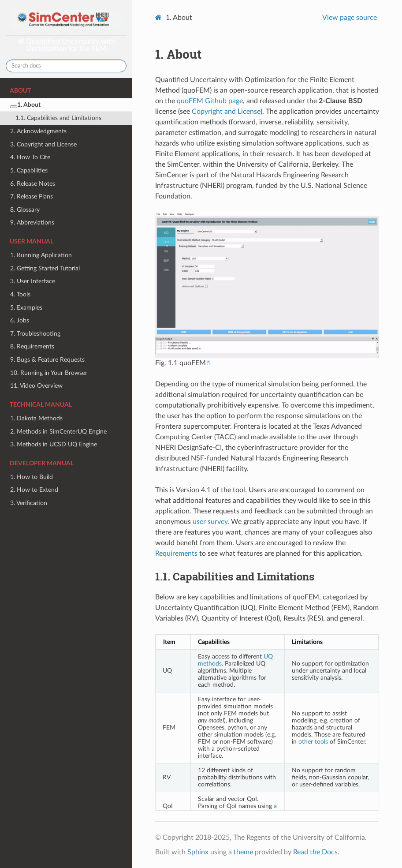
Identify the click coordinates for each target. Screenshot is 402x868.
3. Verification (29, 503)
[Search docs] (66, 66)
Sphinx (198, 852)
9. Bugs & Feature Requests (47, 360)
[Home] (160, 17)
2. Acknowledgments (38, 131)
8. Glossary (25, 210)
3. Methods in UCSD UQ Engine (54, 444)
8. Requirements (32, 346)
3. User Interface (33, 281)
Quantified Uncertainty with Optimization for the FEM (70, 45)
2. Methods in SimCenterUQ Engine (58, 432)
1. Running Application (41, 255)
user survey (210, 522)
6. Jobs (20, 320)
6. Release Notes (33, 184)
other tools (313, 742)
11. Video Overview (36, 386)
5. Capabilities (29, 170)
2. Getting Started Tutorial (45, 268)
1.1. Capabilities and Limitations (58, 118)
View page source (350, 18)
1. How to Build (32, 477)
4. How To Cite (30, 157)
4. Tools (20, 294)
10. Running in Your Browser (49, 373)
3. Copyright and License (43, 144)
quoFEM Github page (210, 101)
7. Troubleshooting (35, 334)
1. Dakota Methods (36, 418)
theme (243, 852)
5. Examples (26, 308)
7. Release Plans (32, 196)
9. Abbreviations (32, 223)
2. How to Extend (34, 490)
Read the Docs (315, 852)
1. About (25, 105)
